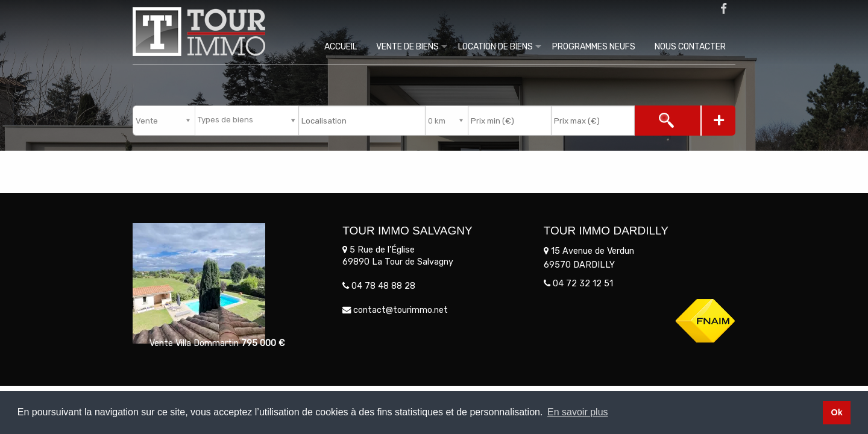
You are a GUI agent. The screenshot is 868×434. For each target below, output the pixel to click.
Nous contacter (690, 47)
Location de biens (495, 47)
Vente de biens (407, 47)
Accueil (341, 47)
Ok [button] (836, 412)
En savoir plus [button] (578, 412)
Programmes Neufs (594, 47)
